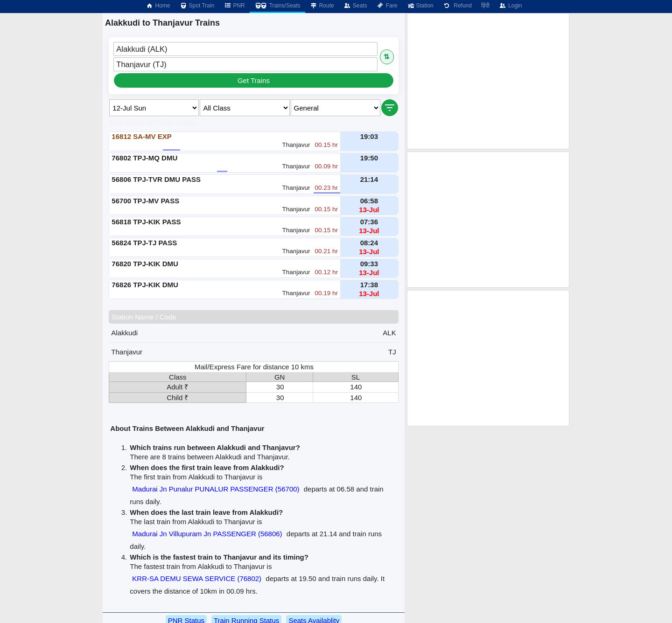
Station (420, 6)
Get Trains (254, 80)
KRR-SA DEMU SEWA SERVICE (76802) (197, 578)
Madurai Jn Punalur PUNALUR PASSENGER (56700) (216, 489)
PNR (234, 6)
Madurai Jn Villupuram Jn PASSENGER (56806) (207, 534)
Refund (457, 6)
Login (510, 6)
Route (322, 6)
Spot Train (197, 6)
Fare (387, 6)
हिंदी (485, 6)
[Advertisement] (488, 81)
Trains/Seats (277, 6)
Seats (355, 6)
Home (158, 6)
